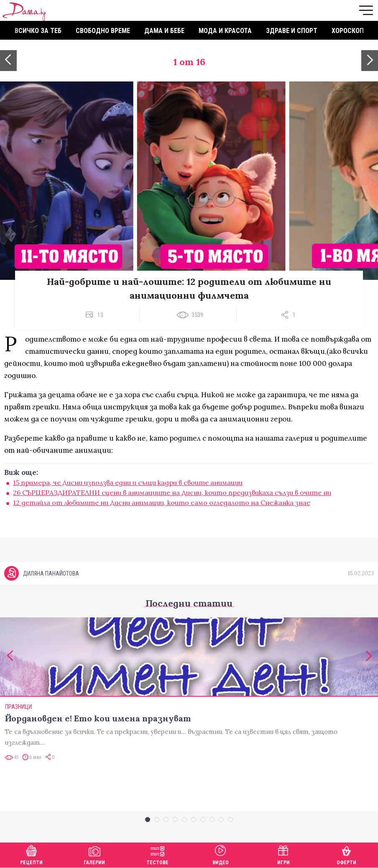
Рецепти (31, 854)
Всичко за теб (38, 31)
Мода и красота (225, 31)
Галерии (94, 854)
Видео (221, 854)
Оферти (346, 854)
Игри (283, 854)
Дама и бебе (164, 31)
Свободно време (103, 31)
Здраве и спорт (292, 31)
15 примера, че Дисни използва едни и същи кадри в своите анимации (128, 482)
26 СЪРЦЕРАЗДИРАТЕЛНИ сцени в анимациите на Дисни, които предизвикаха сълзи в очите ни (172, 492)
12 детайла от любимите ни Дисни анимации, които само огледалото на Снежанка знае (162, 503)
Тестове (157, 854)
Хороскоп (348, 31)
